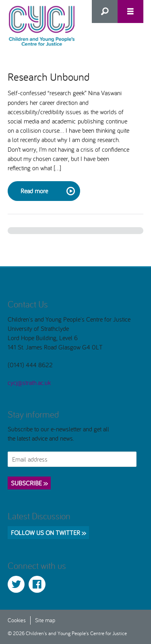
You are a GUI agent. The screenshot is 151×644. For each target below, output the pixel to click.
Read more (47, 191)
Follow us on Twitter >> (48, 533)
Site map (45, 620)
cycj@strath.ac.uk (29, 383)
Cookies (17, 620)
